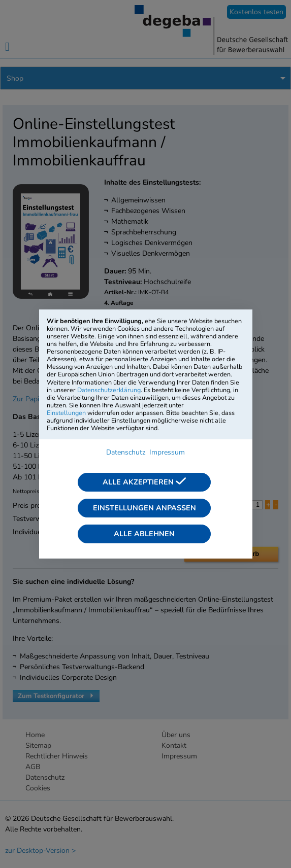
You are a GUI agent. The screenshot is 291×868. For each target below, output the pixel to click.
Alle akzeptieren (144, 482)
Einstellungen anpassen (144, 508)
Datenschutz (126, 452)
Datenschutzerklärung (109, 390)
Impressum (167, 452)
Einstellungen (66, 413)
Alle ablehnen (144, 534)
